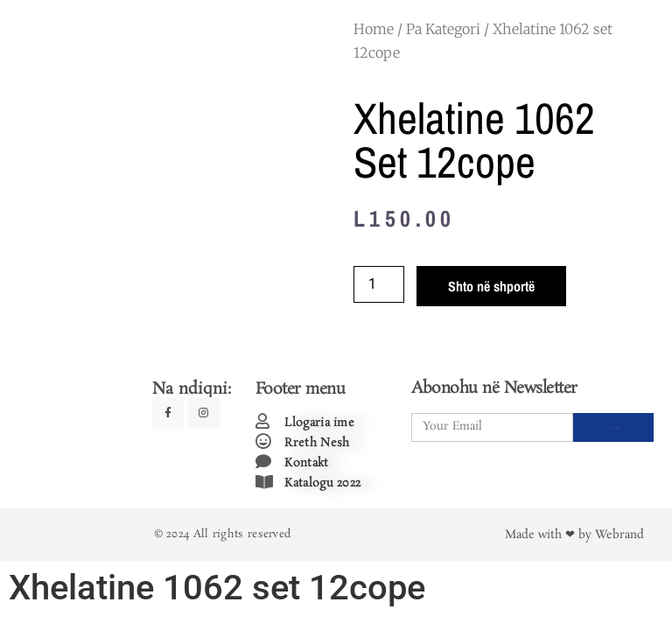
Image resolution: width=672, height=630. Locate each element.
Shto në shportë (491, 286)
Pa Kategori (443, 29)
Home (374, 29)
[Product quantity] (379, 284)
